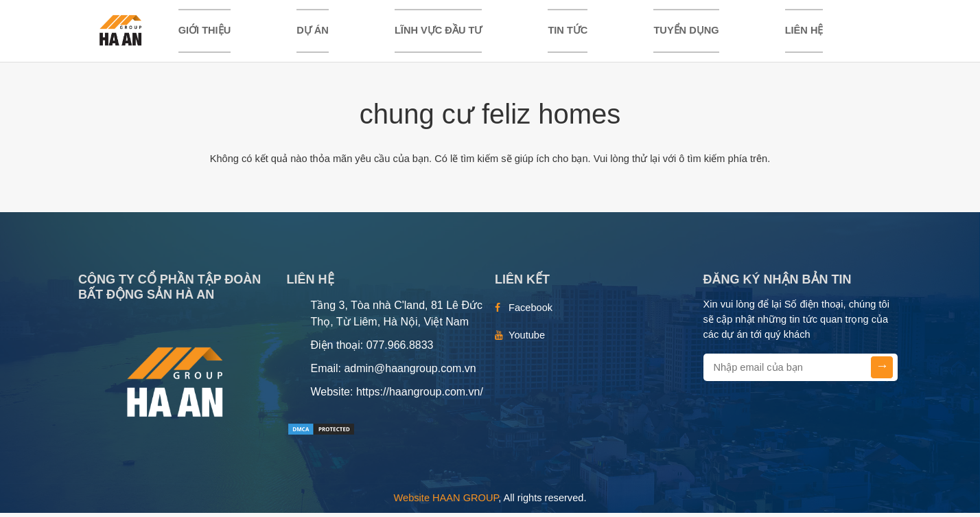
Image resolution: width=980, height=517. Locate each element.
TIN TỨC (568, 32)
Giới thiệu (205, 32)
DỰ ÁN (313, 32)
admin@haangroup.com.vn (410, 372)
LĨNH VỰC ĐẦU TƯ (438, 32)
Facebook (530, 312)
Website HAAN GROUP (446, 502)
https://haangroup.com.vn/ (420, 396)
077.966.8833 (400, 349)
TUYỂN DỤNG (686, 32)
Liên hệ (804, 32)
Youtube (527, 339)
